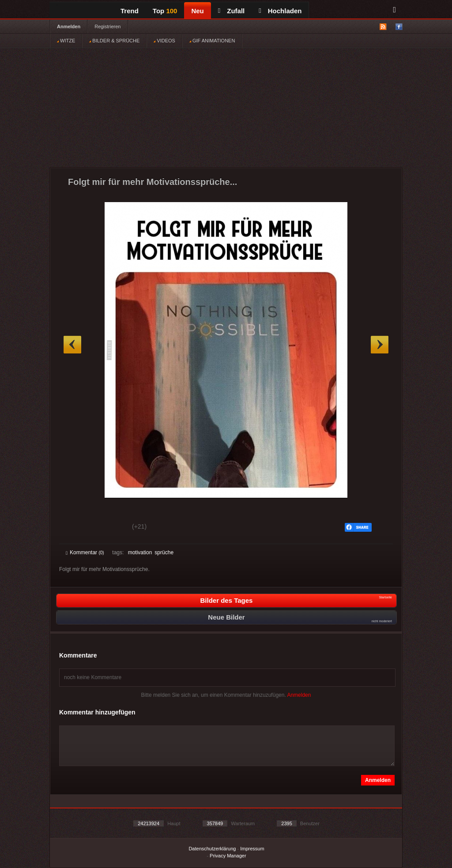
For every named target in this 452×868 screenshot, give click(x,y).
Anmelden (69, 26)
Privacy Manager (228, 856)
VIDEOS (164, 41)
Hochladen (280, 11)
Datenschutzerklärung (212, 849)
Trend (130, 11)
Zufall (231, 11)
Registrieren (107, 26)
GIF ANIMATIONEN (212, 41)
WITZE (66, 41)
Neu (197, 11)
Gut (76, 528)
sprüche (164, 552)
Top (165, 11)
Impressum (252, 849)
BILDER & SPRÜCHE (114, 41)
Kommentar (85, 552)
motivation (140, 552)
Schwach (109, 528)
